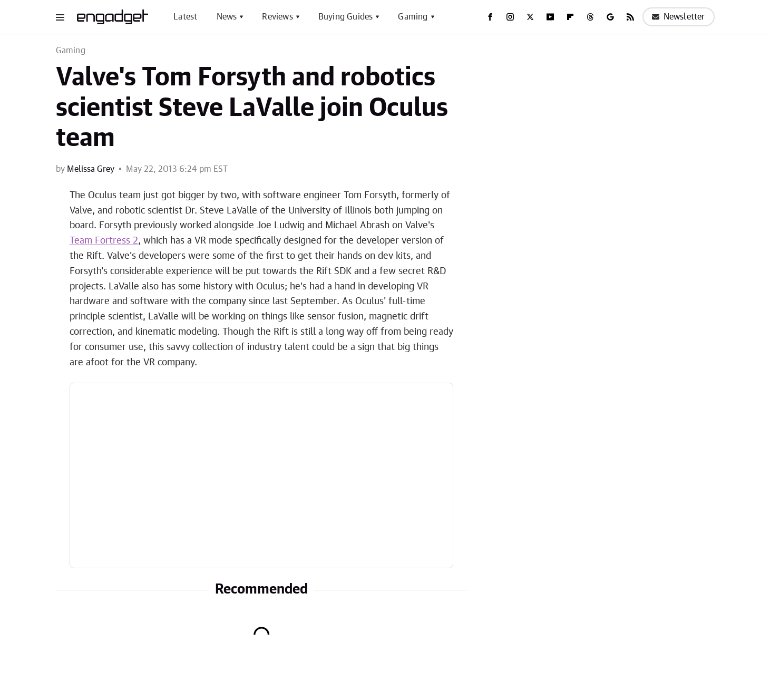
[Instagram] (510, 17)
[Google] (610, 17)
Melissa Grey (91, 169)
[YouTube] (550, 17)
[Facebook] (490, 17)
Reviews (277, 17)
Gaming (413, 17)
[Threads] (590, 17)
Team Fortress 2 (104, 241)
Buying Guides (346, 17)
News (227, 17)
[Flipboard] (570, 17)
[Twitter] (530, 17)
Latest (185, 17)
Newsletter (679, 17)
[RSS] (630, 17)
